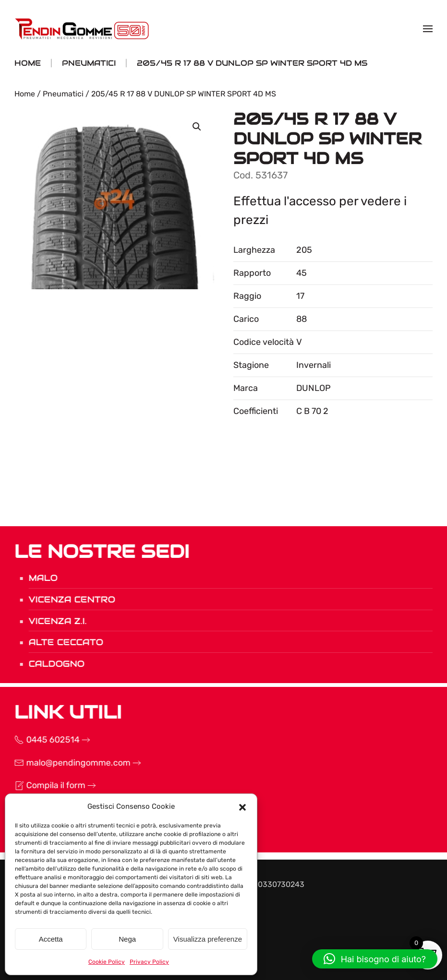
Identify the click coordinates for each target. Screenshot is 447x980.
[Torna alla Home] (83, 29)
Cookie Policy (107, 962)
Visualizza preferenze (208, 939)
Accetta (51, 939)
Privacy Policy (149, 962)
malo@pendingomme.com (67, 763)
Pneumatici (63, 94)
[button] (242, 806)
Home (25, 94)
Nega (127, 939)
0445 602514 (41, 740)
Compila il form (44, 785)
